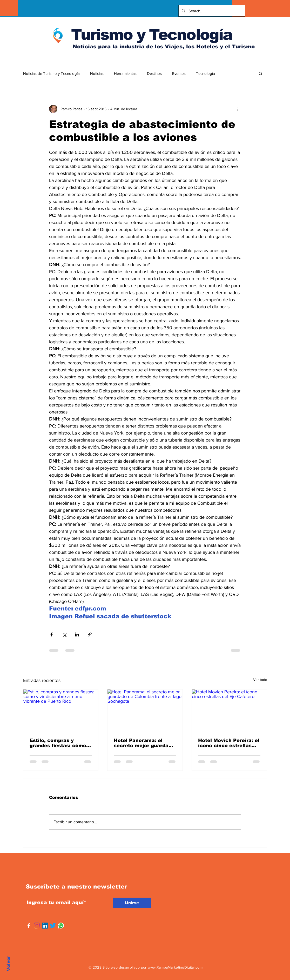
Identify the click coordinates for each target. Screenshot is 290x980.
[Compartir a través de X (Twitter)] (64, 634)
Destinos (154, 73)
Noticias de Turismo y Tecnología (51, 73)
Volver (8, 963)
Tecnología (205, 73)
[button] (261, 73)
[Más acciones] (238, 109)
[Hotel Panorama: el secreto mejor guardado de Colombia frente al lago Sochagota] (145, 711)
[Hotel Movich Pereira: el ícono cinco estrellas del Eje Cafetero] (229, 711)
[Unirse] (132, 903)
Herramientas (125, 73)
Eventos (179, 73)
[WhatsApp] (61, 926)
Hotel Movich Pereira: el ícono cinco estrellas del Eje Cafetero (229, 743)
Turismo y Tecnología (152, 34)
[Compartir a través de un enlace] (90, 634)
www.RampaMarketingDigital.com (175, 967)
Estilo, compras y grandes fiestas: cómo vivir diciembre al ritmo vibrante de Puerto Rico (60, 743)
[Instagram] (37, 926)
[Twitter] (53, 926)
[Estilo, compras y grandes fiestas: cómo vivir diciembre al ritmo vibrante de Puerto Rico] (61, 711)
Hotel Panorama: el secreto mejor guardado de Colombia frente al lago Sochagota (144, 743)
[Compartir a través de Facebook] (52, 634)
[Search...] (211, 11)
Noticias (97, 73)
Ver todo (260, 680)
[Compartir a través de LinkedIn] (77, 634)
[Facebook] (29, 926)
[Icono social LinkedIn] (45, 926)
